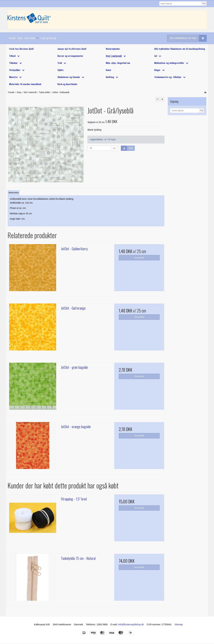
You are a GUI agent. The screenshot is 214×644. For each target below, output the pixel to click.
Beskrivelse (14, 193)
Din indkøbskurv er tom (188, 38)
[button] (157, 99)
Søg (204, 3)
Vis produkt (139, 258)
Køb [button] (127, 148)
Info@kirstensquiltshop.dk (131, 624)
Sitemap (179, 624)
